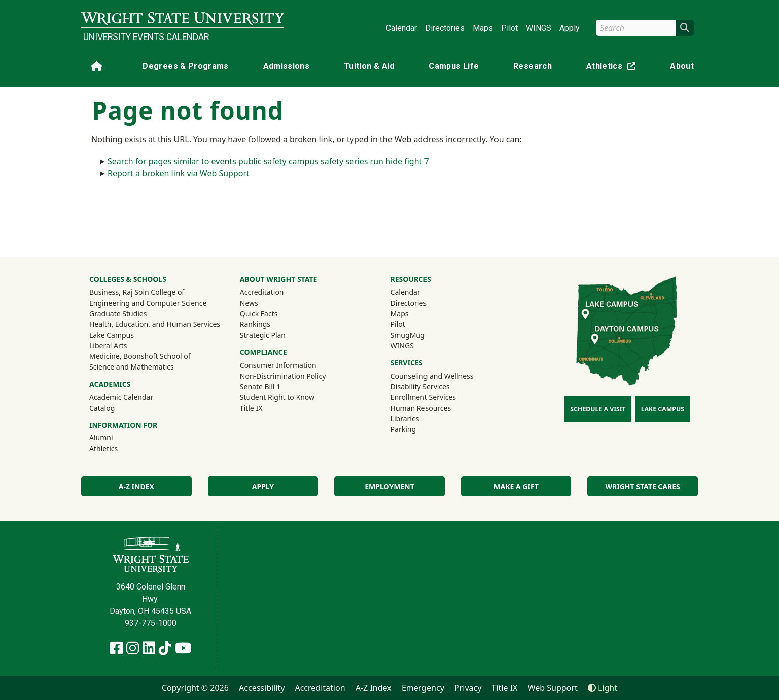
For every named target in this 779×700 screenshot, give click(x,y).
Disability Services (420, 386)
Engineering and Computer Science (148, 303)
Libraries (405, 418)
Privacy (468, 688)
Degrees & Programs (185, 66)
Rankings (255, 324)
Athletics (613, 68)
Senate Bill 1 (260, 386)
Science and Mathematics (132, 367)
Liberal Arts (108, 345)
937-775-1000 (151, 623)
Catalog (102, 408)
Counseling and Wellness (432, 376)
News (249, 303)
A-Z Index (136, 486)
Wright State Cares (643, 486)
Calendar (401, 28)
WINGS (539, 28)
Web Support (553, 688)
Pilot (509, 28)
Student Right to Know (277, 397)
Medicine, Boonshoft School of (140, 356)
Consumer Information (278, 365)
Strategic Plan (263, 335)
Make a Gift (516, 486)
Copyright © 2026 (195, 688)
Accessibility (262, 688)
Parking (403, 429)
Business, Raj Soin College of (137, 292)
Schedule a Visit (598, 409)
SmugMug (421, 335)
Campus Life (454, 66)
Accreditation (262, 292)
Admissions (287, 66)
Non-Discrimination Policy (283, 376)
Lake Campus (112, 335)
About (682, 66)
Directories (445, 28)
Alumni (115, 437)
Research (533, 66)
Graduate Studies (118, 314)
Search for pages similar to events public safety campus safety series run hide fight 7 (268, 161)
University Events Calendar (146, 37)
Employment (389, 486)
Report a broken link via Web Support (179, 173)
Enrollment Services (423, 397)
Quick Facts (259, 314)
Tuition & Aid (369, 66)
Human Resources (421, 408)
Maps (483, 28)
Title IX (251, 408)
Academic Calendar (121, 397)
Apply (570, 28)
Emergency (423, 688)
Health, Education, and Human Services (155, 324)
